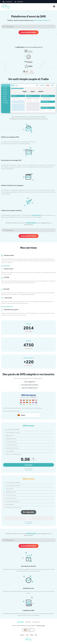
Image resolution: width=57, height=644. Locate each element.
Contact (22, 635)
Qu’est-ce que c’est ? (7, 307)
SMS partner (20, 622)
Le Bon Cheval (36, 622)
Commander (29, 465)
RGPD (32, 635)
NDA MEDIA (28, 622)
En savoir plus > (6, 266)
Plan (36, 635)
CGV (27, 635)
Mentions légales (41, 626)
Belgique (28, 630)
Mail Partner (19, 2)
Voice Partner (7, 2)
